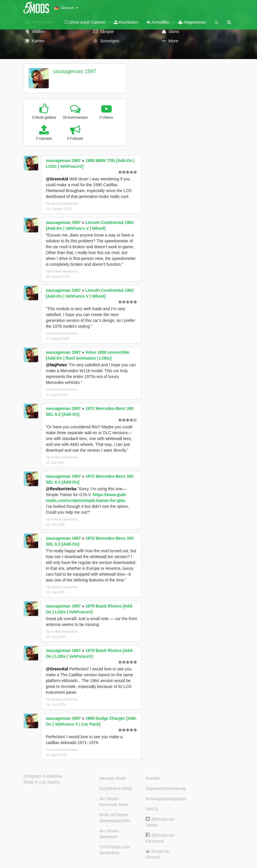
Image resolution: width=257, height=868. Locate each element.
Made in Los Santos (42, 782)
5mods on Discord (157, 854)
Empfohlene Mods (116, 788)
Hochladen (126, 22)
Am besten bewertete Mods (114, 802)
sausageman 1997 (75, 71)
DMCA (152, 809)
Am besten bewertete (109, 834)
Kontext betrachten (62, 203)
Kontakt (152, 778)
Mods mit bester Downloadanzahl (115, 818)
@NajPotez (56, 365)
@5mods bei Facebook (160, 838)
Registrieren (192, 22)
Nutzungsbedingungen (165, 799)
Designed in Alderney (43, 776)
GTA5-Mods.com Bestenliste (115, 850)
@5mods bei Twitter (160, 822)
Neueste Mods (113, 778)
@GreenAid (57, 179)
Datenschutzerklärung (165, 788)
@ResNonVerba (61, 489)
